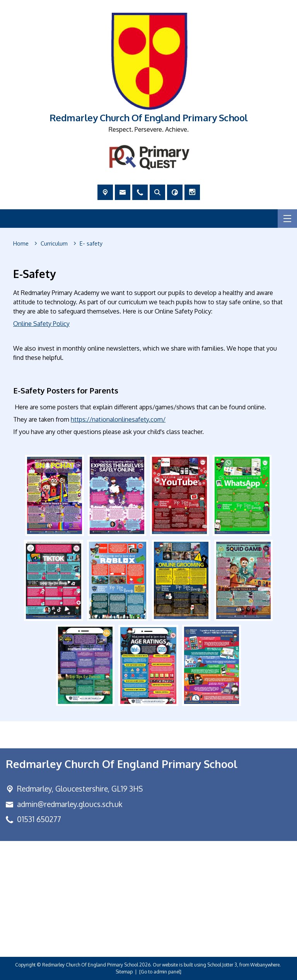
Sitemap (124, 972)
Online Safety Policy (41, 324)
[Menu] (287, 219)
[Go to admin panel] (160, 972)
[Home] (21, 244)
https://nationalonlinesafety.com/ (118, 419)
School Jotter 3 (222, 965)
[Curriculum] (54, 244)
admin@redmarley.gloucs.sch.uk (70, 804)
